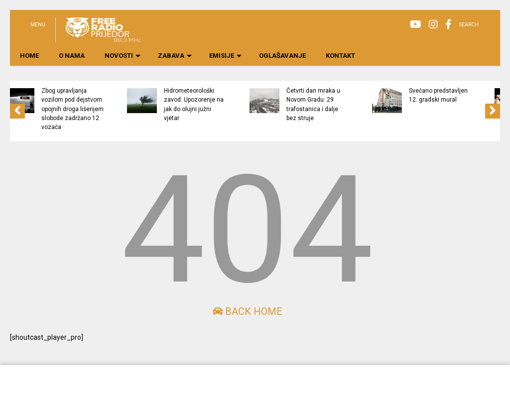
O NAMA (72, 56)
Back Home (248, 311)
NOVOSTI (123, 56)
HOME (29, 56)
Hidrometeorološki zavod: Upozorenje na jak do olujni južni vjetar (229, 104)
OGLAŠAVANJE (282, 56)
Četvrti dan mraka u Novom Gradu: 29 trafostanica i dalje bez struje (348, 104)
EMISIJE (225, 56)
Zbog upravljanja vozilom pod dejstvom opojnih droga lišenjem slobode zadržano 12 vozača (107, 109)
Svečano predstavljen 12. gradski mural (473, 95)
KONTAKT (340, 56)
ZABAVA (175, 56)
